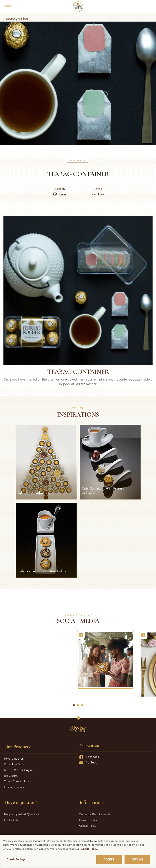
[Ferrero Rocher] (105, 660)
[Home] (78, 7)
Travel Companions (17, 781)
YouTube (88, 762)
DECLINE (137, 860)
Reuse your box (17, 19)
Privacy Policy (88, 820)
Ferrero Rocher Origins (19, 770)
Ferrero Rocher (14, 758)
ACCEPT (109, 860)
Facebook (89, 757)
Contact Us (11, 820)
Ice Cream (11, 775)
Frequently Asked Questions (22, 814)
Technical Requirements (95, 814)
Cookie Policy (88, 825)
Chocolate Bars (14, 764)
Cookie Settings (16, 860)
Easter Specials (14, 787)
